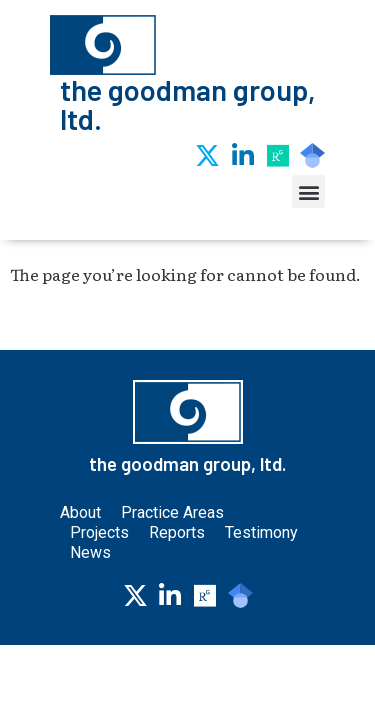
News (90, 612)
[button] (308, 191)
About (80, 572)
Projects (99, 592)
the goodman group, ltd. (188, 104)
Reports (177, 592)
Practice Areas (177, 573)
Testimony (261, 592)
